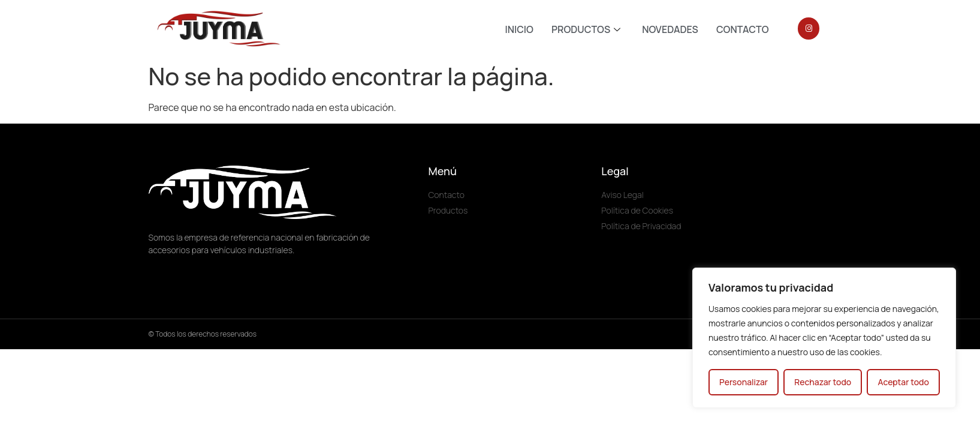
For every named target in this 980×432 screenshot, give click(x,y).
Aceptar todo (903, 382)
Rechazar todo (823, 382)
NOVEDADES (670, 29)
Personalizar (744, 382)
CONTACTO (743, 29)
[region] (824, 338)
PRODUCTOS (586, 29)
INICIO (519, 29)
